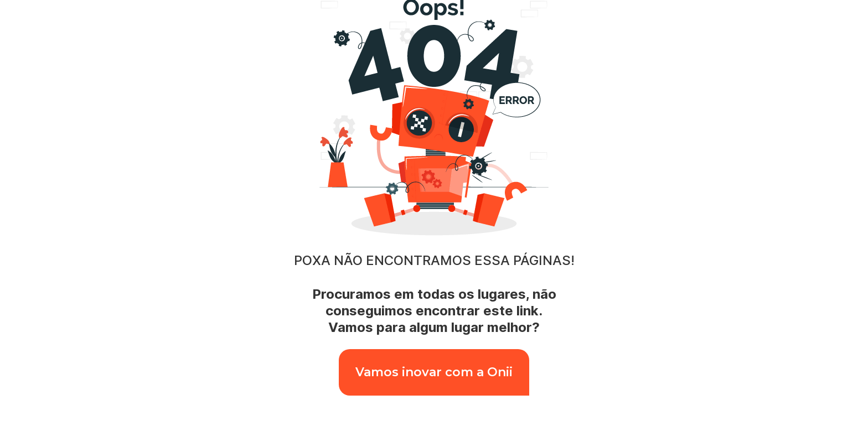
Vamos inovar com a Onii (434, 372)
